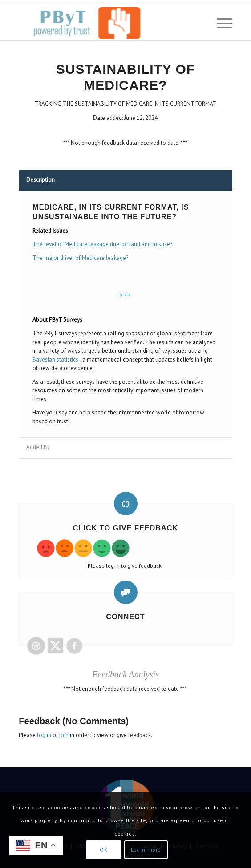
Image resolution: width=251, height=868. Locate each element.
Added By (38, 447)
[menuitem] (220, 23)
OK (103, 850)
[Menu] (220, 23)
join (64, 735)
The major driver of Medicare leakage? (80, 258)
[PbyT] (104, 23)
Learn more (146, 850)
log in (44, 735)
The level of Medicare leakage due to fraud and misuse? (102, 244)
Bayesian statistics (55, 360)
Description (40, 180)
